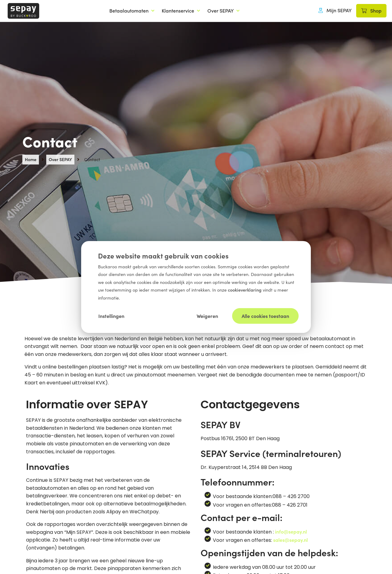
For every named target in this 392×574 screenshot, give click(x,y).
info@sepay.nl (291, 531)
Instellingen (111, 315)
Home (31, 159)
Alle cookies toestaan (265, 315)
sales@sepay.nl (290, 540)
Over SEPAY (60, 159)
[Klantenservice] (181, 11)
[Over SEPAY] (224, 11)
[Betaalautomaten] (132, 11)
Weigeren (207, 315)
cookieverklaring (245, 290)
